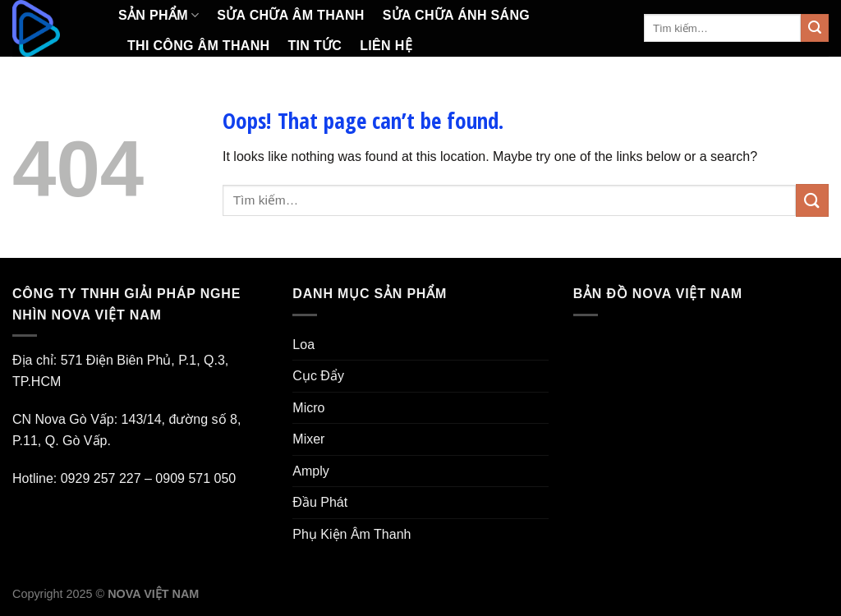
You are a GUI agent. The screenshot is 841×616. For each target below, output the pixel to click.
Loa (303, 345)
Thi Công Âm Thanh (198, 46)
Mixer (308, 439)
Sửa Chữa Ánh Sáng (456, 15)
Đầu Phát (320, 502)
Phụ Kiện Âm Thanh (352, 534)
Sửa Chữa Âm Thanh (290, 15)
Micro (308, 408)
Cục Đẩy (318, 376)
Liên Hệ (386, 46)
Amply (310, 471)
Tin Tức (315, 46)
